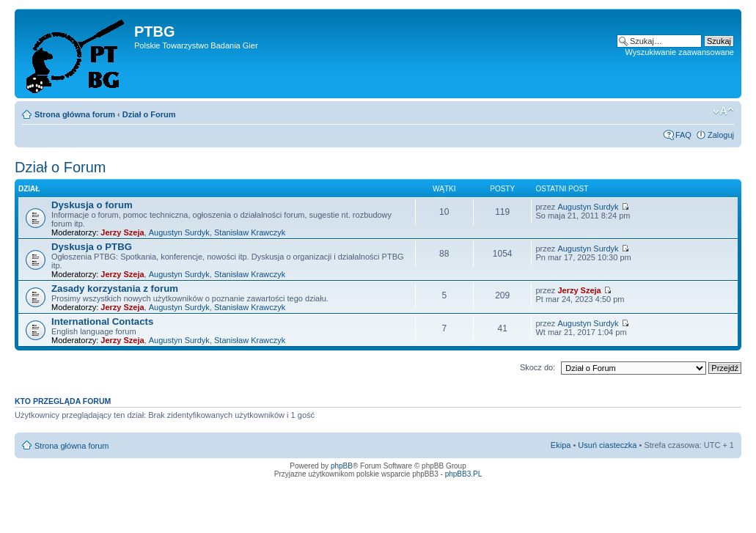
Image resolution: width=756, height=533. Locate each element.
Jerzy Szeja (122, 232)
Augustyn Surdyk (179, 232)
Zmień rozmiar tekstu (723, 111)
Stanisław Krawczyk (250, 232)
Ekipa (561, 445)
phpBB (342, 466)
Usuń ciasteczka (607, 445)
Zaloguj (721, 135)
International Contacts (102, 321)
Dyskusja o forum (92, 205)
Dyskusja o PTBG (92, 247)
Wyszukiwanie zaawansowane (680, 52)
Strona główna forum (75, 114)
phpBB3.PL (464, 474)
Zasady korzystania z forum (115, 288)
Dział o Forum (149, 114)
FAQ (683, 135)
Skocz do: (537, 367)
